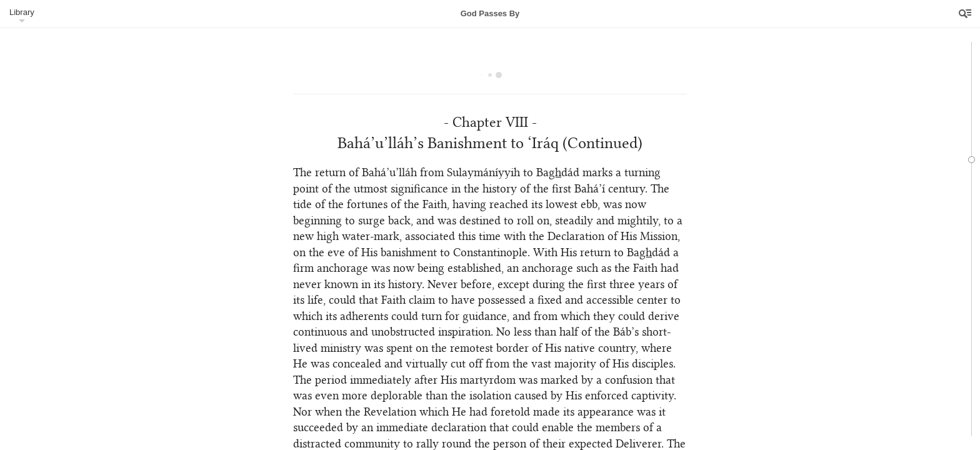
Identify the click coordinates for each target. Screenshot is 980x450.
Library (22, 12)
